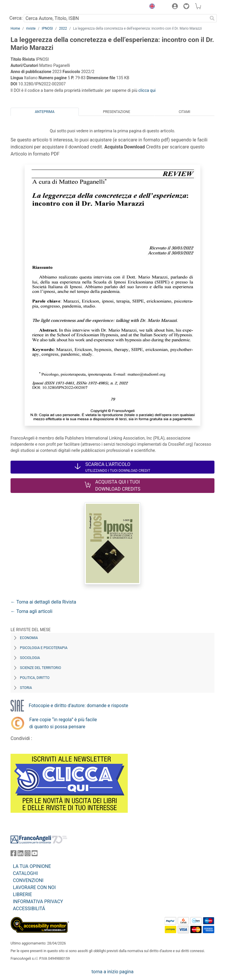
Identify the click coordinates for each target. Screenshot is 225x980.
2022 (63, 28)
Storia (26, 688)
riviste (31, 28)
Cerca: (16, 18)
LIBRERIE (22, 894)
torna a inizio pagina (112, 972)
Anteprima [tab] (45, 112)
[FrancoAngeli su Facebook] (13, 855)
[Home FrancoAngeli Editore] (30, 7)
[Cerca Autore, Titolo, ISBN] (116, 18)
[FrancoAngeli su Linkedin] (21, 855)
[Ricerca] (212, 18)
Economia (29, 638)
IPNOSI (47, 28)
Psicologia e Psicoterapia (44, 648)
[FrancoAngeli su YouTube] (35, 855)
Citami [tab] (184, 112)
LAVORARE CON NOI (34, 887)
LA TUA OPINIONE (32, 866)
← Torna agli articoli (31, 611)
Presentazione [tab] (116, 112)
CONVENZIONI (28, 880)
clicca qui (147, 90)
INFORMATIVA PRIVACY (38, 902)
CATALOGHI (25, 873)
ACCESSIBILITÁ (29, 909)
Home (15, 28)
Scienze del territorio (41, 668)
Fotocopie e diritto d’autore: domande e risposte (78, 706)
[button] (151, 7)
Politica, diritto (35, 678)
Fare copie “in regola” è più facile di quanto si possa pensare (63, 723)
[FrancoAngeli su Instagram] (28, 855)
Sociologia (30, 658)
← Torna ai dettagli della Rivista (43, 602)
